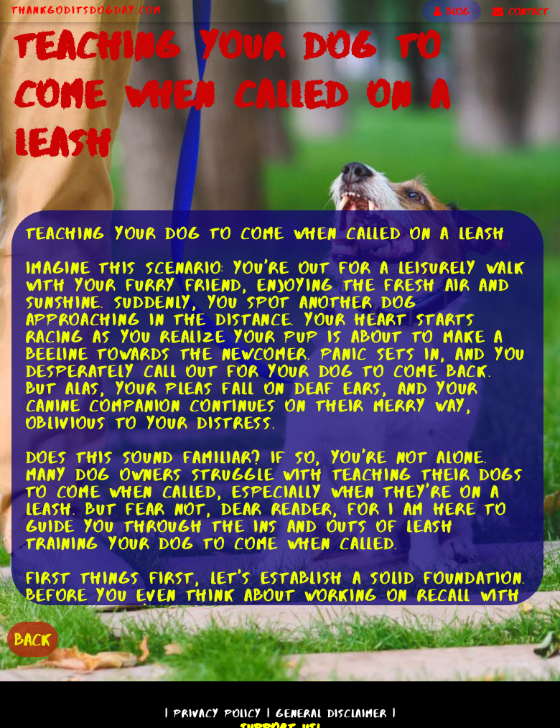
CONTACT (521, 11)
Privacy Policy (218, 713)
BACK (33, 639)
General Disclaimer (331, 713)
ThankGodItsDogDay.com (87, 10)
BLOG (452, 11)
